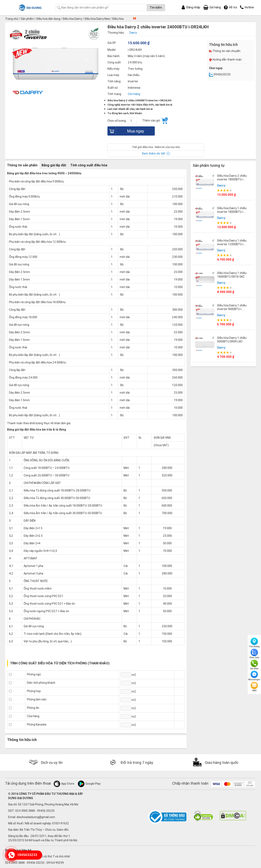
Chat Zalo (254, 654)
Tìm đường (254, 643)
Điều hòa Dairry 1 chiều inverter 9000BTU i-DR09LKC (232, 309)
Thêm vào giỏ (155, 121)
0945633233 (220, 74)
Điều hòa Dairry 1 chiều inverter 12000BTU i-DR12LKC (232, 244)
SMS (254, 687)
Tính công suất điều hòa (89, 165)
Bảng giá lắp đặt (54, 165)
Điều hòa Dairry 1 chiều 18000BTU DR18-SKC (232, 275)
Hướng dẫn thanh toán (225, 60)
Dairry (221, 186)
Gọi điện (254, 665)
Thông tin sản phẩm (22, 165)
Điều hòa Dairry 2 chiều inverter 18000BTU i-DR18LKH (232, 179)
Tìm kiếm (156, 8)
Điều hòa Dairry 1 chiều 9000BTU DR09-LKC (232, 340)
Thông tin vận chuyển (225, 51)
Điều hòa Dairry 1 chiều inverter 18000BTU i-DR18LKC (232, 212)
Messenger (254, 676)
